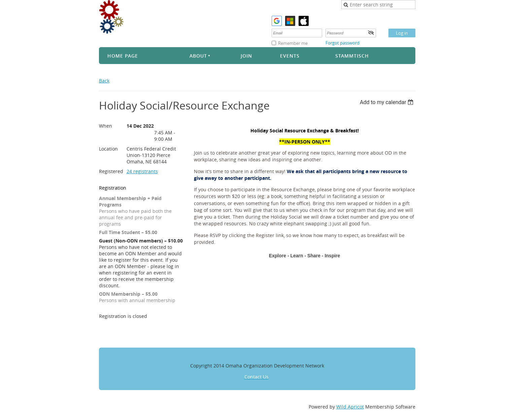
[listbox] (388, 102)
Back (104, 81)
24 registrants (142, 171)
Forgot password (342, 43)
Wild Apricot (350, 407)
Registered (111, 171)
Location (108, 149)
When (106, 126)
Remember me (293, 43)
